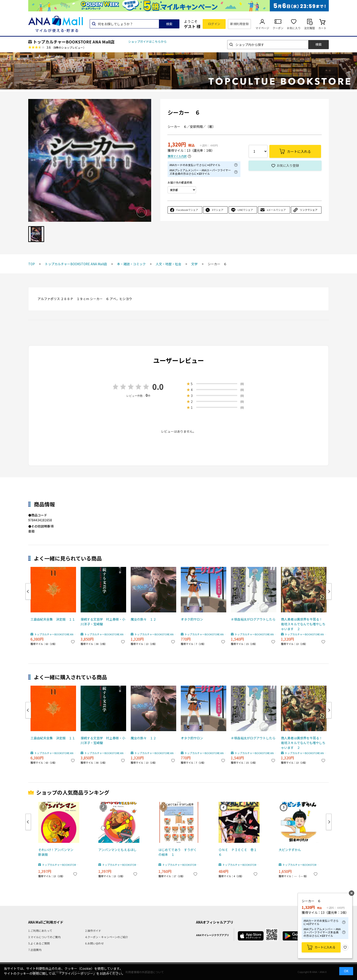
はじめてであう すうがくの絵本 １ (178, 852)
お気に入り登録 (288, 165)
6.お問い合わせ (94, 943)
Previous (28, 591)
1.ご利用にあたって (40, 931)
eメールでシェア (276, 210)
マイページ (262, 28)
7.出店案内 (35, 950)
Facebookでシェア (187, 210)
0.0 (158, 387)
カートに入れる (325, 947)
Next (329, 591)
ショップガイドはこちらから (147, 42)
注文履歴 (309, 28)
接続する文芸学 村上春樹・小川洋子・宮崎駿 (103, 622)
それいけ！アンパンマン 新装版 (57, 852)
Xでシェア (218, 210)
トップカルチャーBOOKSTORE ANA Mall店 (74, 42)
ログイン (214, 24)
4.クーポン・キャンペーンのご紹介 (107, 937)
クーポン (278, 28)
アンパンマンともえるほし (117, 850)
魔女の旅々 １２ (143, 619)
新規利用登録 (239, 24)
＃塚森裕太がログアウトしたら (253, 619)
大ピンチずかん (290, 850)
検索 (169, 24)
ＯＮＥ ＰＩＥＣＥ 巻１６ (238, 852)
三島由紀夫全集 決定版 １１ (53, 619)
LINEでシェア (245, 210)
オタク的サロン (192, 619)
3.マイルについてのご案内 (44, 937)
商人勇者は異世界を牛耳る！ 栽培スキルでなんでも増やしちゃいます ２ (303, 624)
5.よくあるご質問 (39, 943)
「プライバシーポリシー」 (77, 973)
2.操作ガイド (93, 931)
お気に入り (294, 28)
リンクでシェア (309, 210)
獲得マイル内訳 (177, 156)
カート (322, 28)
